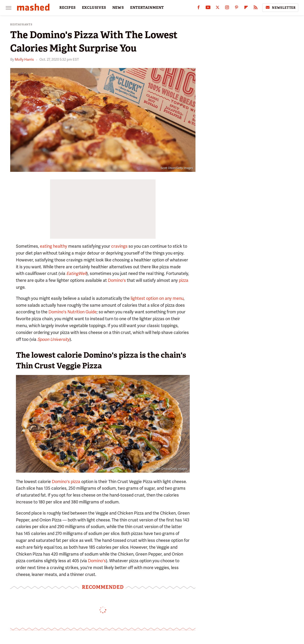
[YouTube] (208, 8)
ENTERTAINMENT (147, 8)
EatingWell (76, 273)
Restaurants (21, 25)
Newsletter (280, 8)
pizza (184, 280)
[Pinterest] (237, 8)
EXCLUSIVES (94, 8)
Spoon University (53, 339)
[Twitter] (218, 8)
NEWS (118, 8)
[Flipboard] (246, 8)
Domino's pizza (66, 482)
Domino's (117, 280)
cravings (119, 246)
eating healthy (54, 246)
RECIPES (68, 8)
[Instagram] (227, 8)
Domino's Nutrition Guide (73, 312)
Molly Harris (24, 59)
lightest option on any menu (157, 298)
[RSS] (256, 8)
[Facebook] (199, 8)
